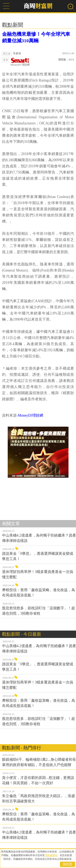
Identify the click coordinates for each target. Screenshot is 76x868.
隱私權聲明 (51, 855)
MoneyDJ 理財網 (20, 62)
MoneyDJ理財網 (31, 415)
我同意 (67, 864)
